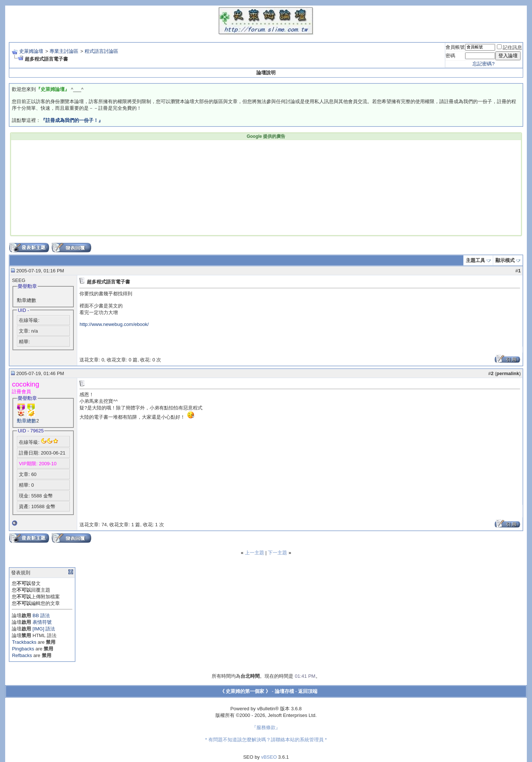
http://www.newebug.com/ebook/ (114, 324)
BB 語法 (41, 615)
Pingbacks (23, 649)
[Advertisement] (154, 187)
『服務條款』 (266, 727)
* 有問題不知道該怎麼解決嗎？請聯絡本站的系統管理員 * (266, 740)
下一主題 (277, 553)
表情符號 (42, 622)
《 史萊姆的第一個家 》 (245, 691)
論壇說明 (266, 73)
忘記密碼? (483, 64)
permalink (508, 373)
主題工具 (475, 260)
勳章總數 (27, 421)
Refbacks (22, 655)
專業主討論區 (64, 51)
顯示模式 (505, 260)
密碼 (450, 56)
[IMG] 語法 (44, 629)
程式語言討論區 (101, 51)
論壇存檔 (284, 691)
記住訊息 (509, 47)
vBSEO (269, 757)
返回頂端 (308, 691)
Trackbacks (24, 642)
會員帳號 (455, 47)
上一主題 (255, 553)
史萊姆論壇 (31, 51)
